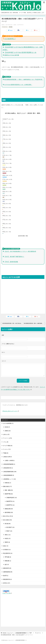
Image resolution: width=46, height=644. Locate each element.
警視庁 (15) (9, 531)
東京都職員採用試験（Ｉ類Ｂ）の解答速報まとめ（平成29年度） (24, 79)
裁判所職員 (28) (9, 512)
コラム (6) (6, 442)
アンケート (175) (7, 438)
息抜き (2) (6, 546)
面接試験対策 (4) (7, 579)
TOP (17, 633)
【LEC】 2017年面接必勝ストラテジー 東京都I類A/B (20, 251)
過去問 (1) (6, 576)
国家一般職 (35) (9, 490)
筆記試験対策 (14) (8, 553)
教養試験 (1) (8, 561)
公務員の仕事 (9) (7, 457)
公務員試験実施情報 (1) (9, 464)
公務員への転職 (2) (10, 460)
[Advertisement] (23, 296)
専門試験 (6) (8, 557)
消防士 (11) (8, 535)
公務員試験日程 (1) (8, 468)
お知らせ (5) (6, 434)
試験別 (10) (8, 431)
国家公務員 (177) (7, 486)
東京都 (11, 27)
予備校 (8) (6, 453)
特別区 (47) (8, 538)
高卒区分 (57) (7, 583)
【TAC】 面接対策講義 (11, 262)
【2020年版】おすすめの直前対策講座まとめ (20, 52)
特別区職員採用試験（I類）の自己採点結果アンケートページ (13, 323)
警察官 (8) (7, 542)
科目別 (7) (7, 427)
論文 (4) (7, 564)
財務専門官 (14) (10, 505)
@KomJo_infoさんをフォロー (11, 411)
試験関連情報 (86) (8, 572)
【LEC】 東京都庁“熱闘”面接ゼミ (14, 257)
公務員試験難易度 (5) (9, 475)
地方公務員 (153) (7, 520)
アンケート (5, 27)
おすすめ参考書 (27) (8, 423)
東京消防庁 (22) (10, 527)
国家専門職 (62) (9, 494)
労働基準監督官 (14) (12, 498)
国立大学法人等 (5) (8, 516)
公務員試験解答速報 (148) (10, 472)
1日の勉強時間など (10, 39)
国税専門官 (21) (10, 501)
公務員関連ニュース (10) (9, 479)
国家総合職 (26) (9, 509)
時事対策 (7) (8, 483)
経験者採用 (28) (7, 568)
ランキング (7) (7, 449)
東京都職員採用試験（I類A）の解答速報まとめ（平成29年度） (35, 323)
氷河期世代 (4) (7, 550)
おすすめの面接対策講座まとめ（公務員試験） (18, 85)
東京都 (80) (8, 524)
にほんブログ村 (7, 593)
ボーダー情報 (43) (8, 446)
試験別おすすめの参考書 (12, 55)
